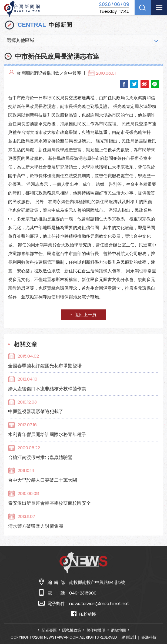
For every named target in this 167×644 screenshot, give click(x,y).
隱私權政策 (72, 630)
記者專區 (49, 630)
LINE (155, 84)
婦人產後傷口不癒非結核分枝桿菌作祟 (47, 389)
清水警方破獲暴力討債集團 (36, 526)
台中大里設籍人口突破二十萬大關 (43, 480)
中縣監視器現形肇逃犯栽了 (36, 411)
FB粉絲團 (84, 614)
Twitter (134, 84)
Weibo (145, 84)
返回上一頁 (86, 315)
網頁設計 (129, 637)
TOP (157, 624)
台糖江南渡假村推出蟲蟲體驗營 (40, 457)
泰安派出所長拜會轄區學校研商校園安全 (49, 503)
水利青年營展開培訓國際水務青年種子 (47, 434)
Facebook (124, 84)
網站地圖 (118, 630)
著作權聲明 (96, 630)
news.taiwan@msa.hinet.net (99, 604)
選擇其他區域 (21, 40)
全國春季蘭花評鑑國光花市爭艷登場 (45, 366)
